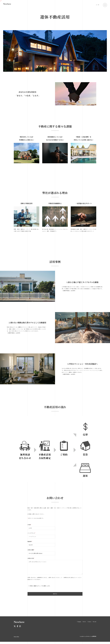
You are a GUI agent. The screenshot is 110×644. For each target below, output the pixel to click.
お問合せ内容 (31, 558)
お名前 (29, 525)
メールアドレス (31, 533)
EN (98, 5)
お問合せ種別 (31, 550)
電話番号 (30, 541)
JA (97, 5)
